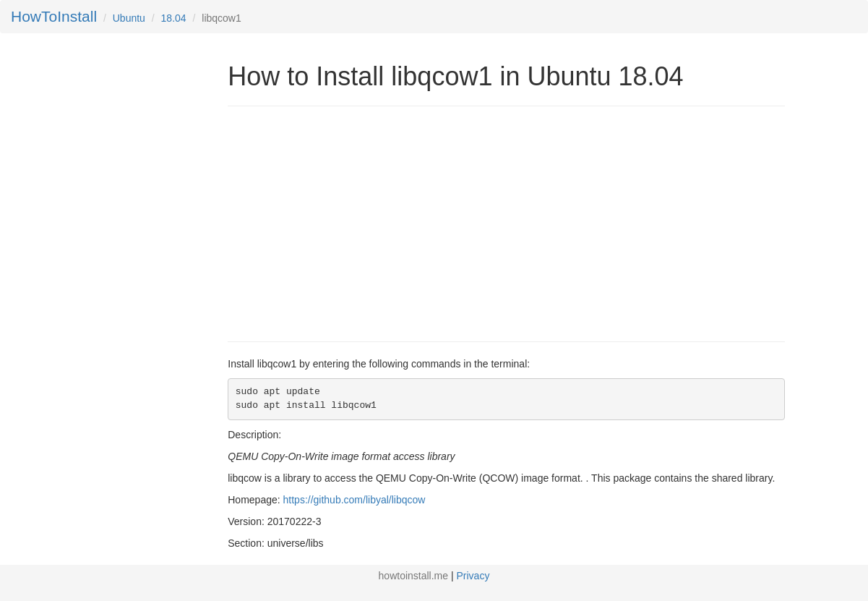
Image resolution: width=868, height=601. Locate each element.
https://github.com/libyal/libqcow (354, 500)
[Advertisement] (349, 222)
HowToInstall (54, 16)
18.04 (174, 18)
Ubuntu (129, 18)
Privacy (473, 576)
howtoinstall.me (414, 576)
